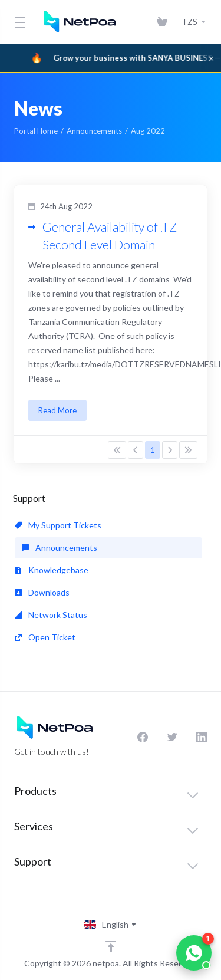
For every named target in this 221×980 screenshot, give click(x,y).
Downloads (42, 592)
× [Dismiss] (211, 58)
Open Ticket (45, 637)
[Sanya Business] (111, 58)
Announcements (94, 131)
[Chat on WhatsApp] (194, 953)
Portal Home (36, 131)
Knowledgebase (52, 570)
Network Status (51, 615)
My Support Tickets (58, 525)
